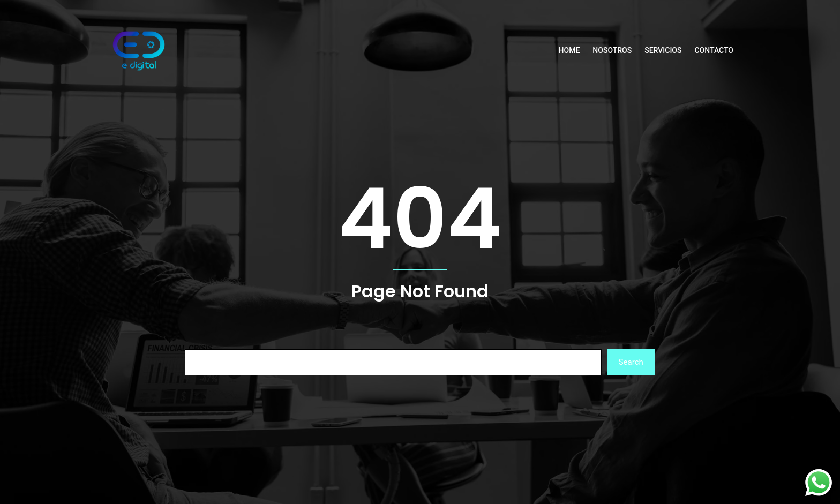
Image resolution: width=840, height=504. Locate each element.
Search (631, 362)
